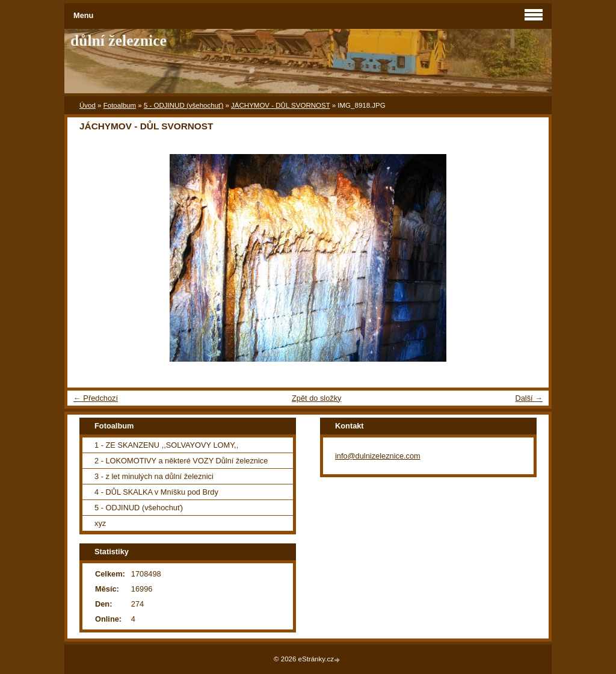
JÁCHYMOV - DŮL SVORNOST (280, 105)
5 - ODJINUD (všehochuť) (183, 105)
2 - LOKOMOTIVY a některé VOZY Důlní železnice (181, 461)
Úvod (88, 105)
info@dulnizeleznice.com (378, 456)
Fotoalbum (120, 105)
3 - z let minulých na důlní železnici (154, 476)
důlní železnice (119, 41)
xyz (100, 523)
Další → (529, 398)
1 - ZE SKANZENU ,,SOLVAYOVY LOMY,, (166, 445)
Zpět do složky (317, 398)
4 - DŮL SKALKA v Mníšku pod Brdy (156, 492)
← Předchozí (96, 398)
